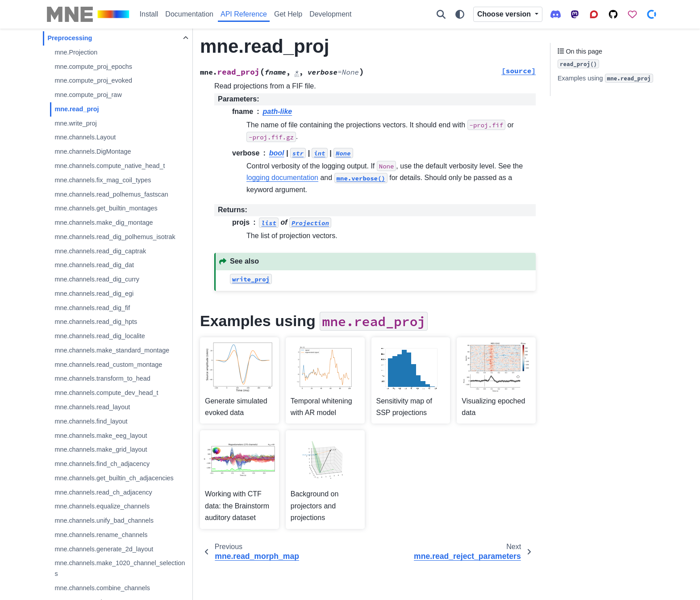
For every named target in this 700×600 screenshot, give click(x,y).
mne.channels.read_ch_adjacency (103, 492)
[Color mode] (460, 14)
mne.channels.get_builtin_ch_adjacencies (114, 478)
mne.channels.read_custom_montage (108, 365)
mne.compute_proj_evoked (93, 80)
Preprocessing (70, 38)
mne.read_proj (77, 109)
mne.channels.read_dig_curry (97, 279)
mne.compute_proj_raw (88, 95)
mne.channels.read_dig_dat (94, 265)
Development (330, 14)
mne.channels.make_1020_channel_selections (120, 568)
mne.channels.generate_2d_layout (104, 549)
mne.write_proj (75, 123)
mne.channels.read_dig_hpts (96, 322)
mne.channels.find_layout (91, 421)
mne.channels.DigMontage (93, 151)
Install (149, 14)
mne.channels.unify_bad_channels (104, 520)
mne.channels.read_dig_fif (92, 308)
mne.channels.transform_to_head (102, 378)
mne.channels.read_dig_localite (100, 336)
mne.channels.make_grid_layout (101, 449)
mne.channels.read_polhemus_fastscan (111, 194)
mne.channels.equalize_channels (102, 506)
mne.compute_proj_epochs (93, 67)
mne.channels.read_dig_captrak (100, 251)
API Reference (244, 14)
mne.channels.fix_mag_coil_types (103, 180)
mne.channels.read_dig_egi (94, 294)
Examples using (605, 78)
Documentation (189, 14)
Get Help (288, 14)
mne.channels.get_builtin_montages (106, 208)
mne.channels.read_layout (92, 407)
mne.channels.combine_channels (102, 588)
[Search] (441, 14)
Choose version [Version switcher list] (505, 14)
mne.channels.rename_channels (101, 535)
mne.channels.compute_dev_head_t (106, 393)
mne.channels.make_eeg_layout (101, 436)
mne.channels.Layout (85, 137)
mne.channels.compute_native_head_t (110, 166)
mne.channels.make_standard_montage (112, 350)
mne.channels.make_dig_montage (104, 222)
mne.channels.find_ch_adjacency (102, 464)
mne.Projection (76, 52)
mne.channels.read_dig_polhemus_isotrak (115, 237)
